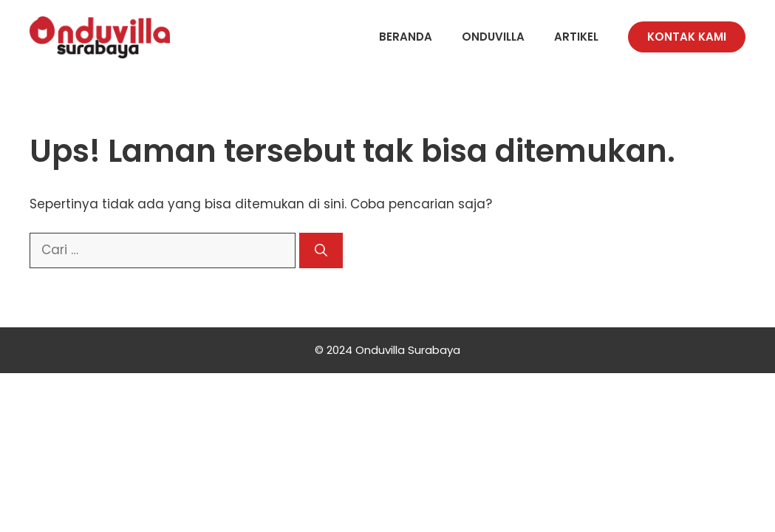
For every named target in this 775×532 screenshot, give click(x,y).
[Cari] (321, 250)
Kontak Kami (687, 37)
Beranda (406, 37)
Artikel (576, 37)
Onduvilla (493, 37)
